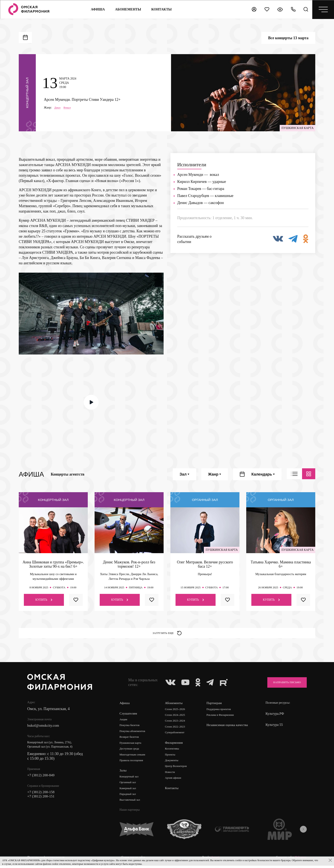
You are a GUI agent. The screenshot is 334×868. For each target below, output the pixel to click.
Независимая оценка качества (222, 729)
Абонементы (127, 9)
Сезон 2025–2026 (176, 711)
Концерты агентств (68, 474)
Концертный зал (130, 779)
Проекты (171, 757)
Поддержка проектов (220, 711)
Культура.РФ (275, 715)
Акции (124, 721)
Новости (171, 775)
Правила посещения (132, 763)
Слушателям (129, 715)
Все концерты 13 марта (288, 38)
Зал (184, 474)
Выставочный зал (131, 803)
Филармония (175, 745)
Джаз (58, 108)
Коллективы (173, 751)
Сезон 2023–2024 (176, 723)
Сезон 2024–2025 (176, 717)
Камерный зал (128, 791)
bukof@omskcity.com (44, 728)
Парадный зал (128, 797)
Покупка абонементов (133, 733)
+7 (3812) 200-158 (42, 794)
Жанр (215, 474)
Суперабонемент (176, 735)
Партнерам (215, 705)
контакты (161, 9)
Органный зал (128, 785)
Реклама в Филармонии (222, 717)
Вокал (68, 108)
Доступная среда (130, 751)
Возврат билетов (130, 739)
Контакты (172, 791)
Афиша (97, 9)
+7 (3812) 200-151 (42, 799)
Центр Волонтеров (177, 769)
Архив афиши (174, 781)
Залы (123, 773)
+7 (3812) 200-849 (42, 777)
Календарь (263, 474)
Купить (44, 600)
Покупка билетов (130, 727)
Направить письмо (284, 684)
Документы (173, 763)
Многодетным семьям (133, 757)
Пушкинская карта (131, 745)
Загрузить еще (167, 634)
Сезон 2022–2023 (176, 729)
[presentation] (303, 832)
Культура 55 (274, 726)
